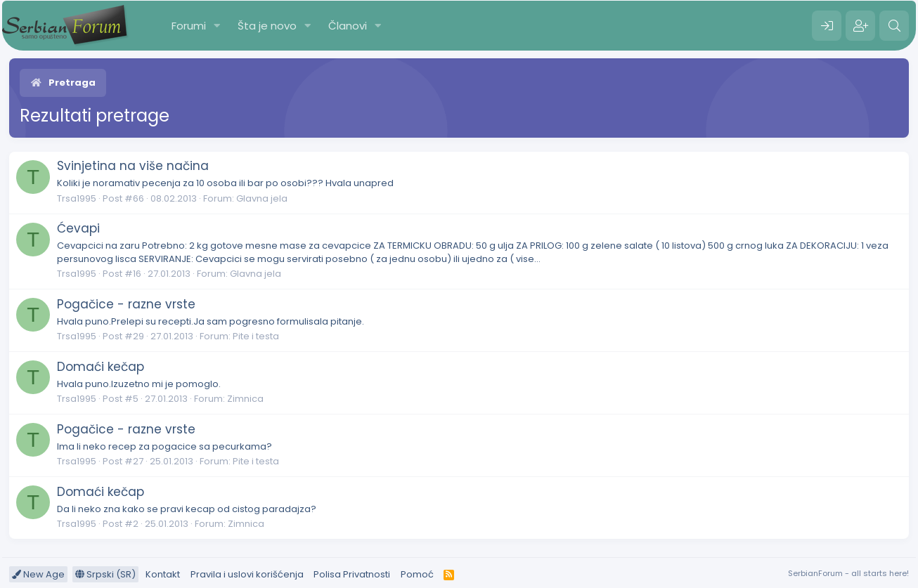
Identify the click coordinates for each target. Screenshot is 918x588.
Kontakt (163, 574)
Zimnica (245, 399)
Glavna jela (262, 198)
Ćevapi (78, 228)
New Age (38, 574)
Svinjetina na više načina (133, 166)
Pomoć (417, 574)
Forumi (189, 26)
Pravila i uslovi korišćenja (247, 574)
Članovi (348, 26)
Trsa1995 (77, 198)
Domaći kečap (101, 367)
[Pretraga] (894, 26)
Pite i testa (256, 336)
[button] (217, 26)
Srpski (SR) (105, 574)
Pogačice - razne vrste (126, 304)
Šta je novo (267, 26)
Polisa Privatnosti (352, 574)
